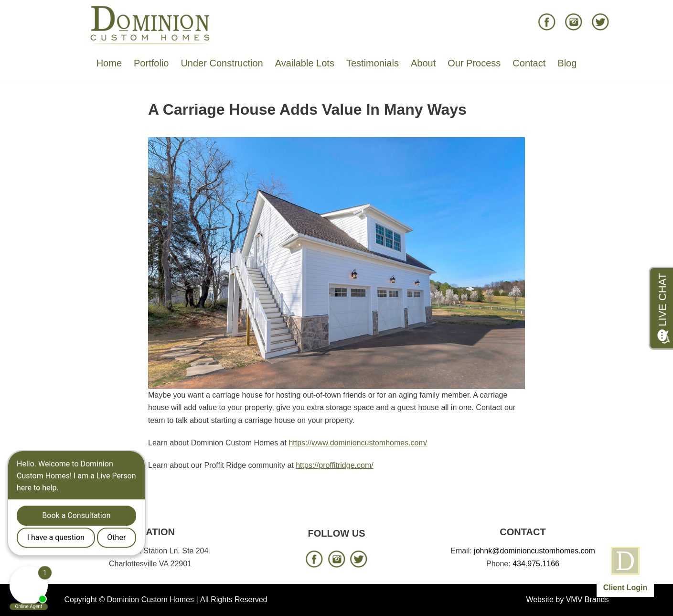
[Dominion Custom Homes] (150, 24)
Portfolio (151, 63)
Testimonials (373, 63)
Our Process (474, 63)
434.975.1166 (536, 564)
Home (109, 63)
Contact (529, 63)
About (423, 63)
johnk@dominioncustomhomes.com (534, 551)
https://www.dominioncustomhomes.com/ (358, 443)
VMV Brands (588, 600)
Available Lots (305, 63)
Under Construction (222, 63)
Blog (567, 63)
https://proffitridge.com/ (334, 465)
